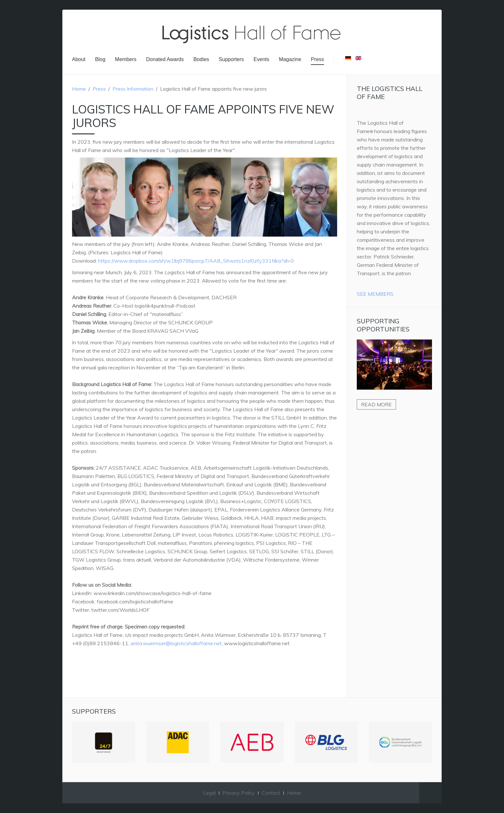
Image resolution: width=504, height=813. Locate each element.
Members (126, 59)
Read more (376, 404)
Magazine (290, 59)
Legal (209, 793)
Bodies (201, 59)
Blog (100, 59)
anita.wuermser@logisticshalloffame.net (176, 643)
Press (317, 59)
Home (79, 89)
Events (261, 59)
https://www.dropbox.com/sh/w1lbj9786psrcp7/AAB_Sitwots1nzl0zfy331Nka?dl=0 (196, 261)
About (79, 59)
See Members (375, 294)
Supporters (231, 59)
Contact (271, 793)
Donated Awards (165, 59)
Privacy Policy (239, 793)
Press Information (133, 89)
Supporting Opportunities (383, 325)
